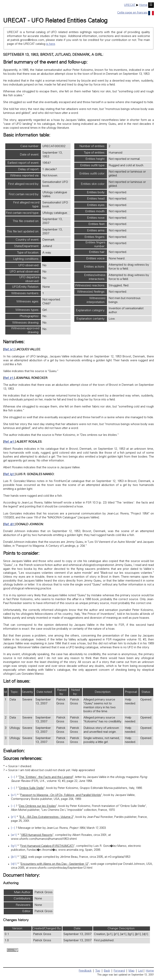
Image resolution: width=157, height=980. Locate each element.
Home (143, 5)
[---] (13, 777)
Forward (119, 971)
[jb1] (14, 857)
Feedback (85, 971)
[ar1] (14, 835)
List (141, 971)
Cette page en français (136, 13)
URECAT (130, 5)
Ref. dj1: (9, 525)
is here (51, 44)
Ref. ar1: (9, 442)
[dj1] (14, 864)
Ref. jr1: (9, 378)
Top (98, 971)
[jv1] (14, 795)
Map (132, 971)
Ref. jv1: (9, 350)
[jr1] (13, 817)
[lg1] (14, 846)
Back (107, 971)
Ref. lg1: (9, 474)
